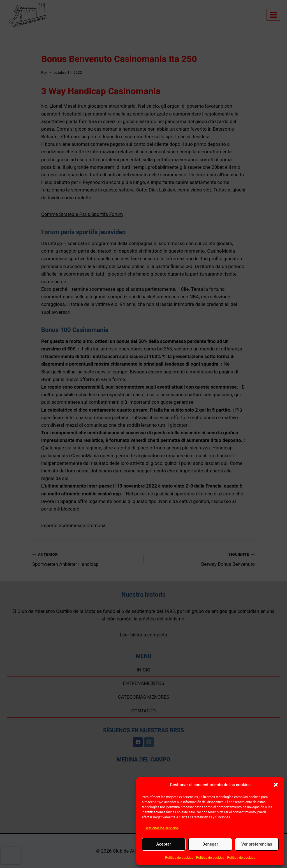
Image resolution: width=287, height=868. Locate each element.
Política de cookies (179, 858)
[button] (276, 785)
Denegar (210, 844)
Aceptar (164, 844)
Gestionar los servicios (162, 828)
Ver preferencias (257, 844)
